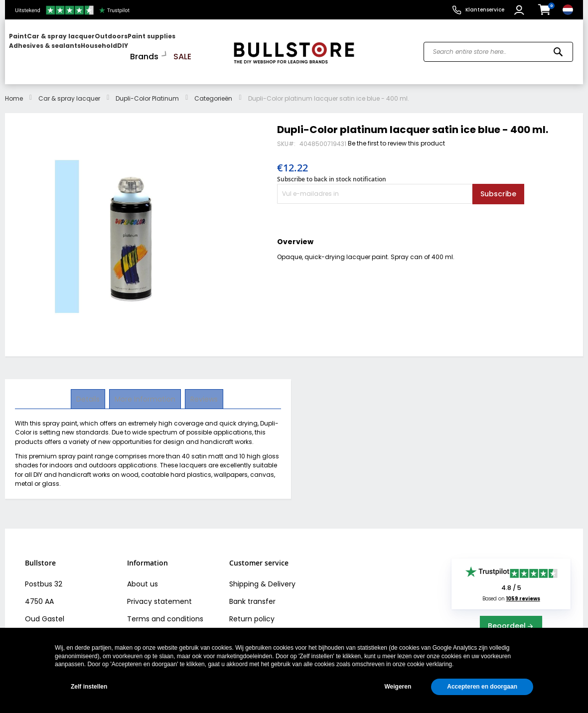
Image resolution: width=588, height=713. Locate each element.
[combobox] (498, 47)
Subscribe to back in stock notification (332, 170)
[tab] (89, 390)
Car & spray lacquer (69, 89)
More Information (145, 390)
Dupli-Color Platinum (147, 89)
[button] (520, 10)
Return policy (252, 610)
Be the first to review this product (396, 134)
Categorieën (213, 89)
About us (143, 575)
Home (14, 89)
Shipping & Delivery (262, 575)
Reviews (203, 390)
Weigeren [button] (398, 687)
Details (89, 390)
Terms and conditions (165, 610)
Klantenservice (485, 10)
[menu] (114, 48)
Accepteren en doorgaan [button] (482, 687)
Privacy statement (159, 592)
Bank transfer (252, 592)
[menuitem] (47, 48)
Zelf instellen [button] (89, 687)
